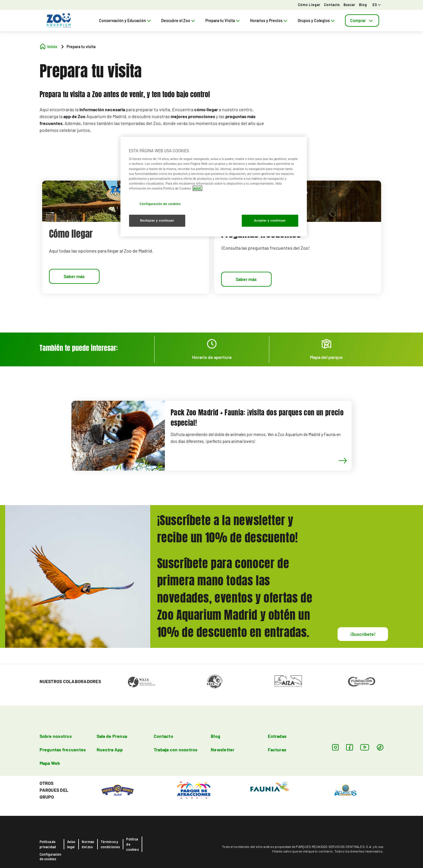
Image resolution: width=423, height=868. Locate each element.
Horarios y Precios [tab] (269, 20)
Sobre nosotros (56, 736)
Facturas (277, 749)
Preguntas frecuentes (63, 749)
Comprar (362, 20)
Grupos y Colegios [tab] (317, 20)
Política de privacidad (48, 844)
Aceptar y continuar (270, 220)
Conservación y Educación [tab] (125, 20)
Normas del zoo (88, 844)
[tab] (362, 20)
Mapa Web (50, 763)
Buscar (350, 5)
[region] (214, 187)
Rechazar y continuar (157, 220)
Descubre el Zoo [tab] (179, 20)
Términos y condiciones (110, 844)
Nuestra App (110, 749)
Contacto (332, 5)
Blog (363, 5)
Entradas (277, 736)
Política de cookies (132, 844)
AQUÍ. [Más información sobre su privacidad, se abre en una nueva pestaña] (198, 188)
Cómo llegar (309, 5)
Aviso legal (71, 844)
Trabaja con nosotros (176, 749)
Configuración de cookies (50, 857)
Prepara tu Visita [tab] (223, 20)
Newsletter (223, 749)
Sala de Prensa (112, 736)
